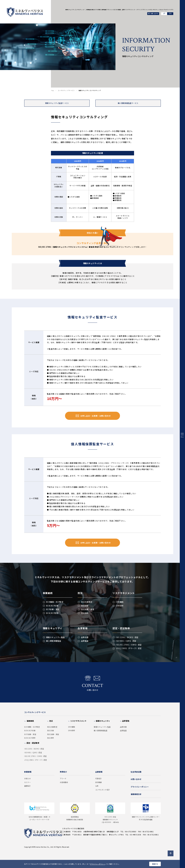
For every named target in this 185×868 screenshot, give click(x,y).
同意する (155, 864)
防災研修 (85, 613)
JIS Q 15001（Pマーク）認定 (129, 648)
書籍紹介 (27, 786)
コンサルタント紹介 (103, 790)
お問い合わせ (92, 683)
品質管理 (83, 628)
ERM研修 (120, 606)
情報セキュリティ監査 (55, 637)
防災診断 (85, 606)
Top (52, 90)
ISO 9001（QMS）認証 (126, 641)
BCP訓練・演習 (53, 609)
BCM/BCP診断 (52, 606)
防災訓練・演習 (88, 609)
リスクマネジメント (124, 593)
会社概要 (98, 782)
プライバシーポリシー (97, 864)
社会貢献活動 (136, 772)
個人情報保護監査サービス (128, 103)
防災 (80, 593)
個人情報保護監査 (54, 641)
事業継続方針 (136, 794)
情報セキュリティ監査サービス (57, 103)
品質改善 (85, 637)
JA (164, 14)
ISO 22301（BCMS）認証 (127, 637)
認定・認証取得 (121, 628)
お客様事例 (64, 782)
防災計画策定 (87, 602)
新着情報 (28, 772)
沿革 (97, 786)
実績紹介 (63, 772)
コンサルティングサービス (66, 90)
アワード (63, 779)
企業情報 (99, 772)
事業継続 (48, 593)
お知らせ (27, 779)
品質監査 (85, 641)
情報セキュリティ (53, 628)
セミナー (27, 782)
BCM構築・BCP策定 (55, 602)
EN (170, 14)
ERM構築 (120, 602)
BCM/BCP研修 (52, 613)
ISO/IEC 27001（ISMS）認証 (129, 645)
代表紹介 (98, 779)
